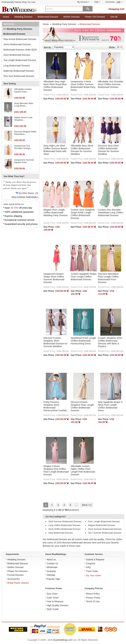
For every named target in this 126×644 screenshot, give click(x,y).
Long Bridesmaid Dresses (17, 66)
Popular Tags (53, 579)
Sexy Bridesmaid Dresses (61, 533)
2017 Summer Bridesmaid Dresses (105, 533)
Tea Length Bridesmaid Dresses (20, 60)
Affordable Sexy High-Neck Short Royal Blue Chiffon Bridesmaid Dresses (55, 86)
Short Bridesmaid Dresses (17, 55)
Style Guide (53, 609)
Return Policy (93, 594)
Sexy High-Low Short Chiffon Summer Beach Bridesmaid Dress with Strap (55, 150)
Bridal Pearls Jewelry (18, 583)
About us (51, 560)
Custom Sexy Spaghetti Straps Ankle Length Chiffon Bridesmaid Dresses (83, 214)
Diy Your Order (94, 575)
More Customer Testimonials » (25, 197)
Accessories (14, 579)
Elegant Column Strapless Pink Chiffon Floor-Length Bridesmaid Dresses (56, 470)
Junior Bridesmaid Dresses (17, 44)
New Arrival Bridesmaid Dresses (20, 39)
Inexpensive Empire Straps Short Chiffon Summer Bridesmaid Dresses (54, 278)
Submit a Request (95, 560)
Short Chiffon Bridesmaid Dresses (64, 529)
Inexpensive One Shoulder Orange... (23, 147)
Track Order (92, 571)
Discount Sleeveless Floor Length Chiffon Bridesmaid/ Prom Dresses (108, 278)
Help (97, 2)
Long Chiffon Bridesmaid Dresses (64, 525)
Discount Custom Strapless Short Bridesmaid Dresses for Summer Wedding (55, 342)
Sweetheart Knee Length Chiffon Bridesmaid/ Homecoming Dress (83, 341)
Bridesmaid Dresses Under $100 (20, 50)
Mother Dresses (72, 17)
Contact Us (52, 563)
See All (114, 17)
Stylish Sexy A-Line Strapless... (23, 119)
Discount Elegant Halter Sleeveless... (25, 133)
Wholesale (52, 567)
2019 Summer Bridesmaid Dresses (65, 521)
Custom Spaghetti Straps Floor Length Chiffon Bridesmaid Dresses (84, 277)
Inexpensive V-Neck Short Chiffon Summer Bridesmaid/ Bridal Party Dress (83, 86)
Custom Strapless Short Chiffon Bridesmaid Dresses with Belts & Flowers (110, 342)
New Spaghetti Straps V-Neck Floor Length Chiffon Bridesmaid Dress (110, 406)
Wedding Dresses (23, 17)
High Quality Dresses (58, 605)
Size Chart (52, 594)
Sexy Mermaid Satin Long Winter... (24, 105)
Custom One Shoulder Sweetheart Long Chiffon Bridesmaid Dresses (111, 213)
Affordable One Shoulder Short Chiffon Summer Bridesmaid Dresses (111, 84)
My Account (83, 2)
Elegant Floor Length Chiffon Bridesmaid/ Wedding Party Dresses (56, 213)
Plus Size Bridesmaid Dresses (19, 76)
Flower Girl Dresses (95, 17)
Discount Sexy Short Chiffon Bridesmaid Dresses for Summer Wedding (108, 150)
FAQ (88, 567)
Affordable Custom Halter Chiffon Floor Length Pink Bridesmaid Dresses (83, 470)
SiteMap (51, 575)
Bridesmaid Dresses (48, 17)
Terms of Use (93, 601)
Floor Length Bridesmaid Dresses (104, 521)
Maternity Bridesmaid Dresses (19, 71)
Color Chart (53, 598)
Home (6, 17)
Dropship (51, 571)
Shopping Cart (116, 9)
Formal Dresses (16, 575)
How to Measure (55, 601)
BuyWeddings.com (63, 640)
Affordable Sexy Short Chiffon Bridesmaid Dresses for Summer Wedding (82, 150)
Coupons (91, 563)
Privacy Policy (93, 598)
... (76, 505)
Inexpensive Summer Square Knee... (24, 161)
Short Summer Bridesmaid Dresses (105, 529)
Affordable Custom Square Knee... (23, 90)
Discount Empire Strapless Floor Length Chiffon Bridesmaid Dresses (82, 406)
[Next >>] (87, 505)
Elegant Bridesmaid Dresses (102, 525)
